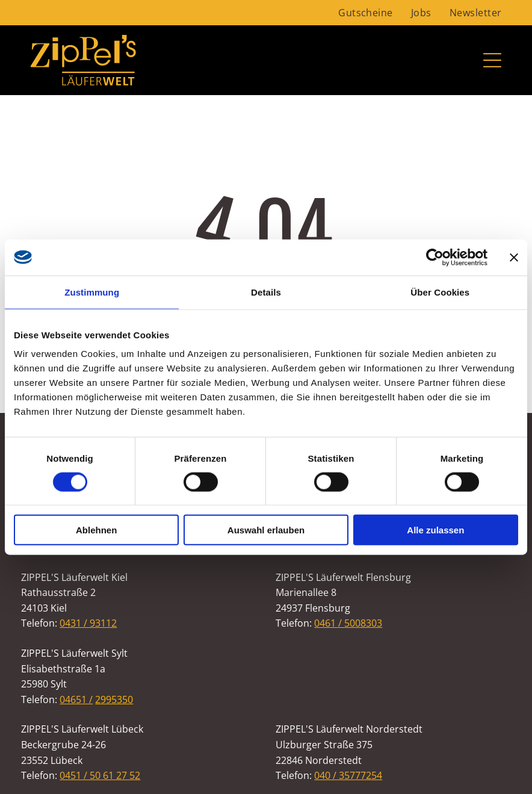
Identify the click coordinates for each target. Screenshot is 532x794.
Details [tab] (266, 292)
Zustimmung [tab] (92, 292)
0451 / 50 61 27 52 (100, 775)
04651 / (76, 699)
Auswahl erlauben (266, 530)
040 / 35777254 (348, 775)
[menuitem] (366, 13)
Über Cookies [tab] (440, 292)
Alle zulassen (435, 530)
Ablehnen (96, 530)
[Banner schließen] (514, 257)
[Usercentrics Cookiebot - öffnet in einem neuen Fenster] (435, 257)
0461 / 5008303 (348, 623)
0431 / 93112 (88, 623)
